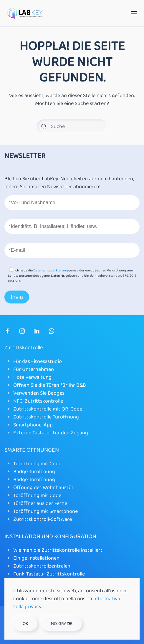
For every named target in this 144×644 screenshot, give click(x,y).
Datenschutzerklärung (51, 270)
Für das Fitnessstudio (38, 361)
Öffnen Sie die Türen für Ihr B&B (50, 385)
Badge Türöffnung (34, 472)
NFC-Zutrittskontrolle (38, 401)
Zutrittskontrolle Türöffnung (46, 417)
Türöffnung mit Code (37, 464)
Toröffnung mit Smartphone (45, 511)
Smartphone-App (33, 425)
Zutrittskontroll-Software (43, 519)
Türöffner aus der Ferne (40, 503)
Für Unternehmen (34, 369)
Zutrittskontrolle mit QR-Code (48, 409)
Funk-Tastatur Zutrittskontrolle (49, 574)
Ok (25, 624)
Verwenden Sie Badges (39, 393)
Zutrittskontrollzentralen (42, 566)
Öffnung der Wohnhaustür (43, 488)
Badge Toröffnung (34, 480)
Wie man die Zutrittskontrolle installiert (58, 550)
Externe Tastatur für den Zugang (51, 433)
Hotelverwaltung (32, 377)
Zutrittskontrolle (24, 348)
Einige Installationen (36, 558)
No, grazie (62, 624)
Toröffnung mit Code (37, 495)
